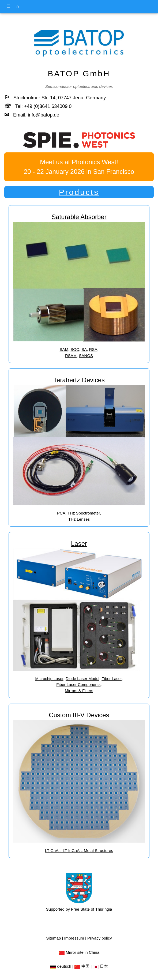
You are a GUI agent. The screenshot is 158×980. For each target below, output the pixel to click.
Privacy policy (100, 938)
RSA (93, 349)
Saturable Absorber (79, 217)
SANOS (86, 356)
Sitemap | (55, 938)
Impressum (74, 938)
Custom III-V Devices (79, 715)
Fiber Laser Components (78, 684)
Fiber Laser (112, 679)
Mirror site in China (82, 952)
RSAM (71, 356)
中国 (86, 966)
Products (79, 192)
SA (84, 349)
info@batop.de (44, 115)
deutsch (65, 966)
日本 (104, 966)
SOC (75, 349)
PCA (61, 513)
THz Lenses (79, 519)
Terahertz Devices (79, 380)
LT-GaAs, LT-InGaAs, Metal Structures (79, 851)
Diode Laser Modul (82, 679)
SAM (64, 349)
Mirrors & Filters (79, 691)
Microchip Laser (49, 679)
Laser (79, 544)
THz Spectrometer (84, 513)
